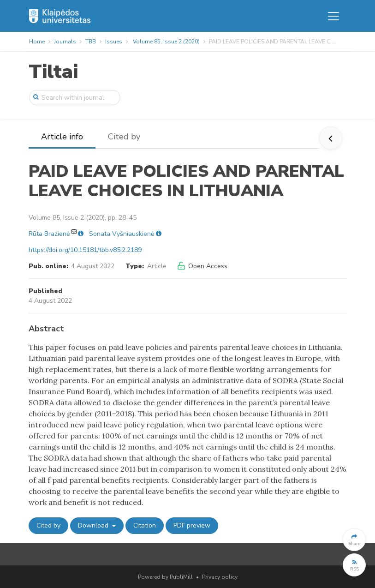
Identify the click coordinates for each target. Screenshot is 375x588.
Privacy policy (220, 577)
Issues (114, 42)
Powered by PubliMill (165, 577)
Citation (145, 525)
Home (37, 42)
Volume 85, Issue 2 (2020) (166, 42)
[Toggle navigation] (333, 16)
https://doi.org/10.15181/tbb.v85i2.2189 (85, 250)
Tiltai (53, 72)
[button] (354, 540)
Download (94, 525)
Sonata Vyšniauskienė (122, 234)
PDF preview (192, 525)
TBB (91, 42)
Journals (65, 42)
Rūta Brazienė (49, 234)
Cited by (124, 137)
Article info (62, 137)
